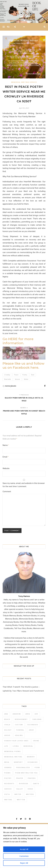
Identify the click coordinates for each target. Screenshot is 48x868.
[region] (24, 846)
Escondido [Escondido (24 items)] (33, 725)
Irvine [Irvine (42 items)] (36, 741)
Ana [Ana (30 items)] (6, 714)
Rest (33, 375)
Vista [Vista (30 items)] (7, 794)
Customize (24, 856)
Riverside (8, 379)
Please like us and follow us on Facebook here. (23, 366)
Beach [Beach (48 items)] (7, 719)
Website (6, 468)
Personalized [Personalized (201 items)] (23, 767)
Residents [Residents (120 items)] (9, 784)
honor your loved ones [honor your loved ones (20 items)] (16, 741)
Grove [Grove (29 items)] (7, 735)
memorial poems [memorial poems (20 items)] (13, 751)
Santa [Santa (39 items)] (36, 784)
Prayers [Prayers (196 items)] (32, 778)
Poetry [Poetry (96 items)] (8, 778)
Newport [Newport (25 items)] (18, 762)
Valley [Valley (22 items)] (20, 789)
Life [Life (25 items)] (6, 746)
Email (6, 457)
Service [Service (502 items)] (8, 789)
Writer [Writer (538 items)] (18, 794)
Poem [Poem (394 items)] (37, 767)
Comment (7, 492)
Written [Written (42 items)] (21, 800)
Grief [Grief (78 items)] (31, 730)
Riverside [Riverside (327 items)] (24, 784)
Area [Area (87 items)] (28, 714)
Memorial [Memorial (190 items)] (28, 746)
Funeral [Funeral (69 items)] (20, 730)
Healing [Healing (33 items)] (19, 735)
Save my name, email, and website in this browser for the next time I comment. (24, 485)
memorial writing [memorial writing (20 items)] (13, 757)
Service (17, 379)
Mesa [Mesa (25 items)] (7, 762)
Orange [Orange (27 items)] (8, 767)
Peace (16, 375)
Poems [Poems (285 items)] (7, 773)
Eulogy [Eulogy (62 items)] (8, 730)
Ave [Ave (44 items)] (36, 714)
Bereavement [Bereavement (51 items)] (21, 719)
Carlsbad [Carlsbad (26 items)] (37, 719)
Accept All (24, 849)
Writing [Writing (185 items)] (8, 800)
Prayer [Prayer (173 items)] (20, 778)
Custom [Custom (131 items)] (19, 725)
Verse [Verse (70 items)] (30, 789)
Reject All (24, 863)
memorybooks (10, 386)
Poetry (25, 375)
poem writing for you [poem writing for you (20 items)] (26, 773)
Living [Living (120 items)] (16, 746)
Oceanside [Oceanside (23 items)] (33, 762)
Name (6, 445)
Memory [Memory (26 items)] (31, 757)
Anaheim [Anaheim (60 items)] (17, 714)
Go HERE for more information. (18, 341)
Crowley (7, 375)
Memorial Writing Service (24, 82)
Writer (26, 379)
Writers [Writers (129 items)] (30, 794)
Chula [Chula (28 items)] (7, 725)
